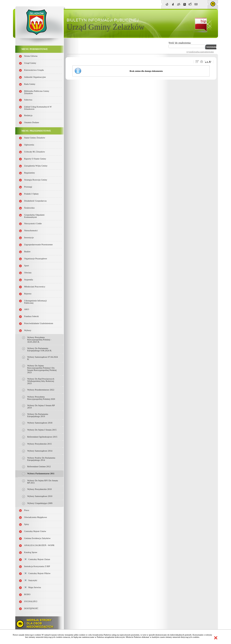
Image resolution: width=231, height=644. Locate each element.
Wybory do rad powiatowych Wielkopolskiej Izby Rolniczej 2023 (41, 381)
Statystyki (31, 580)
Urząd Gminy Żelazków (106, 27)
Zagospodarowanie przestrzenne (38, 245)
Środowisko (29, 208)
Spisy (27, 524)
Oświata (28, 273)
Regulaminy (30, 173)
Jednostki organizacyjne (35, 77)
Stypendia (29, 280)
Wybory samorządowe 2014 (40, 451)
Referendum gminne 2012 (39, 466)
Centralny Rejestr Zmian (37, 559)
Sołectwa (28, 100)
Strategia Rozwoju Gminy (36, 180)
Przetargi (28, 187)
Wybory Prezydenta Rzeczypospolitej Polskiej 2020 (41, 398)
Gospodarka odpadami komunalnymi (34, 216)
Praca (27, 510)
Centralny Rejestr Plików (37, 573)
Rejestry (28, 294)
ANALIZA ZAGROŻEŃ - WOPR (39, 545)
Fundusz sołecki (31, 316)
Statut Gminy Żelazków (35, 138)
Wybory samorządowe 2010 (40, 496)
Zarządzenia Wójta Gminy (36, 166)
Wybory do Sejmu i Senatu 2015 (42, 430)
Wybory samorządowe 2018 (40, 423)
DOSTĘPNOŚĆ (31, 608)
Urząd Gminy (30, 63)
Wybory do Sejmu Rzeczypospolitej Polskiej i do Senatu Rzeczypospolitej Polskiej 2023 (42, 369)
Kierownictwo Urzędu (34, 70)
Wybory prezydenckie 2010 (39, 489)
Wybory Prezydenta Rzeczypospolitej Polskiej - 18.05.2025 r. (39, 340)
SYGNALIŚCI (31, 601)
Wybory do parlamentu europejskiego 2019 (38, 415)
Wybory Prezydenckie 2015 (39, 444)
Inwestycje (29, 238)
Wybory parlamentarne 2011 (41, 474)
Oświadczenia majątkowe (36, 517)
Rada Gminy (30, 84)
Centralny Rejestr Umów (35, 531)
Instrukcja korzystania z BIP (37, 566)
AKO (27, 309)
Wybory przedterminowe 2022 (41, 390)
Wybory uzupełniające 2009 (40, 503)
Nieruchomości (31, 231)
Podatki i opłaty (31, 194)
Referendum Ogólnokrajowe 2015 (42, 437)
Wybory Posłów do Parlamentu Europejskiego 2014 (41, 459)
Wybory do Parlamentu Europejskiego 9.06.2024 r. (40, 349)
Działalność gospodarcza (35, 201)
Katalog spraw (31, 552)
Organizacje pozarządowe (36, 259)
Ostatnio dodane (32, 122)
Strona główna (31, 56)
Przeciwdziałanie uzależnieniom (39, 323)
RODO (27, 594)
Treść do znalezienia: (180, 43)
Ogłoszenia (29, 145)
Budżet (27, 252)
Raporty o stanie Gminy (35, 159)
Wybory (28, 330)
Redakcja (28, 115)
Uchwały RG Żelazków (35, 152)
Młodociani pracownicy (35, 287)
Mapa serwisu (33, 587)
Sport (27, 266)
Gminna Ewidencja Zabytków (37, 538)
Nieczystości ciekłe (33, 224)
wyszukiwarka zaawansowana (200, 52)
